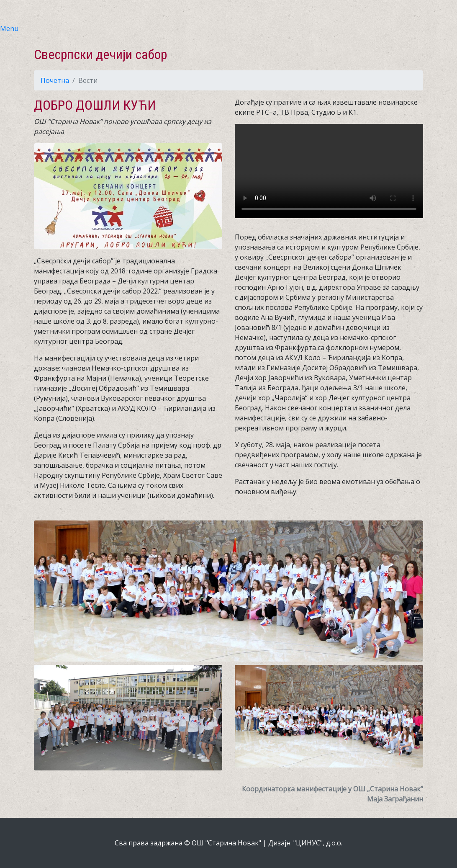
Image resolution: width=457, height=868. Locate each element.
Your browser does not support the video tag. (329, 171)
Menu (9, 28)
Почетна (55, 80)
